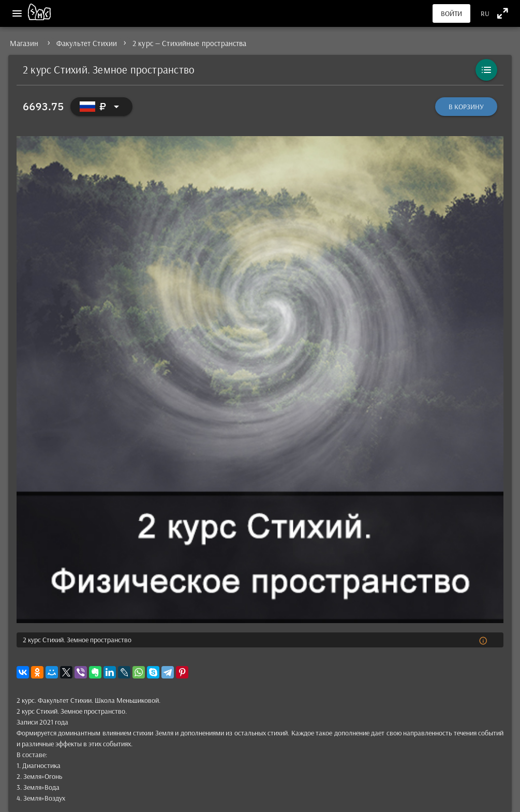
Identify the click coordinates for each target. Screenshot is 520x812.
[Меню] (17, 13)
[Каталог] (486, 70)
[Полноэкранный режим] (503, 13)
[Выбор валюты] (101, 107)
